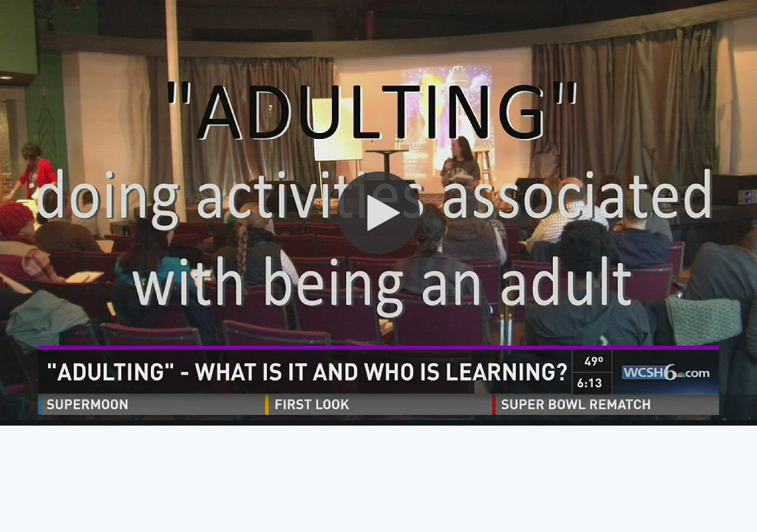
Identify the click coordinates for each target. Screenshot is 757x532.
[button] (378, 213)
